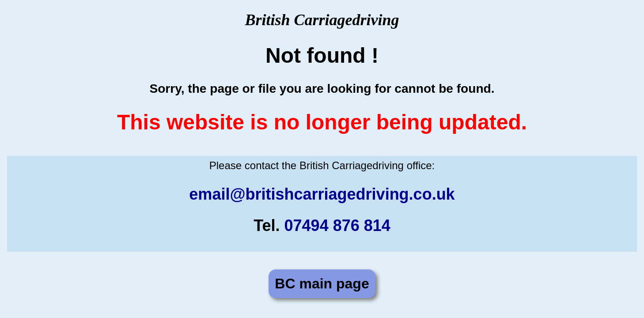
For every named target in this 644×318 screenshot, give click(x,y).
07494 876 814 (337, 225)
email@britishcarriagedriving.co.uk (322, 194)
